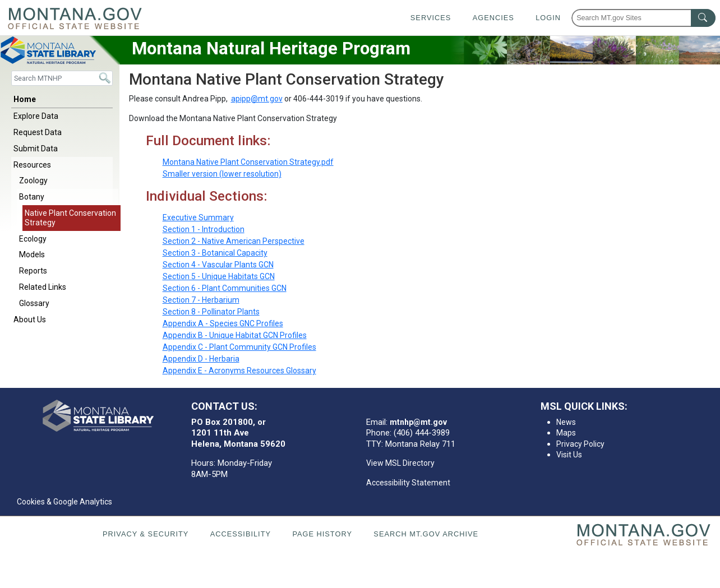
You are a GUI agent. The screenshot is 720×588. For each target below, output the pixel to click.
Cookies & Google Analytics (64, 502)
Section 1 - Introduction (204, 229)
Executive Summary (198, 217)
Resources (32, 165)
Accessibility (241, 534)
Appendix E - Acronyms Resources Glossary (239, 371)
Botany (32, 197)
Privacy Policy (580, 444)
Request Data (38, 132)
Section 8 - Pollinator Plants (211, 312)
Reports (33, 271)
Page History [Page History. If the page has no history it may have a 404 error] (322, 534)
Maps (566, 433)
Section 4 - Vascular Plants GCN (218, 265)
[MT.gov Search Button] (703, 18)
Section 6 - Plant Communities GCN (225, 288)
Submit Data (36, 149)
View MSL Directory (400, 463)
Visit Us (569, 455)
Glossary (34, 303)
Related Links (43, 287)
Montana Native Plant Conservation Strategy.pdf (248, 162)
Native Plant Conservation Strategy (70, 218)
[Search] (62, 78)
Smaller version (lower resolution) (222, 174)
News (566, 422)
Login (548, 18)
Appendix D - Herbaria (201, 359)
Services (431, 18)
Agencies (493, 18)
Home (25, 99)
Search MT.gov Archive (426, 534)
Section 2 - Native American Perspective (234, 241)
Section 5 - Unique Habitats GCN (219, 276)
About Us (30, 320)
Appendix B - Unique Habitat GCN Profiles (235, 335)
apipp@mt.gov (257, 99)
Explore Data (36, 116)
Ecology (33, 239)
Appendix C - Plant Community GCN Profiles (239, 347)
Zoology (33, 180)
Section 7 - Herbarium (201, 300)
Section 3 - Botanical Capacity (215, 253)
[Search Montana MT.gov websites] (643, 18)
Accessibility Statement (408, 483)
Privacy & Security (146, 534)
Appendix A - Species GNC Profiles (223, 323)
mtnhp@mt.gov (418, 422)
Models (32, 254)
